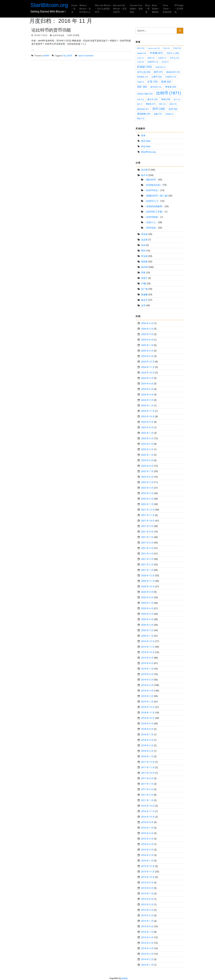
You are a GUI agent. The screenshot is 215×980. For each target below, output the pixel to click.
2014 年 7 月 (147, 932)
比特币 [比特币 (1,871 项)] (169, 93)
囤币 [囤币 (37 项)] (158, 72)
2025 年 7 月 (147, 345)
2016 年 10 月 (148, 817)
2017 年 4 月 (147, 789)
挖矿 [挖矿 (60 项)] (142, 87)
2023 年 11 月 (148, 411)
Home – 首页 (75, 9)
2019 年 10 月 (148, 652)
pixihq (124, 978)
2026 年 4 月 (147, 323)
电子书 (144, 175)
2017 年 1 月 (147, 800)
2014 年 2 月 (147, 959)
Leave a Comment (86, 56)
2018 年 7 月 (147, 735)
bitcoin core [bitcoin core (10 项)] (154, 48)
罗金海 (144, 256)
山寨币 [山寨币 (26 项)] (157, 77)
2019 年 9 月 (147, 658)
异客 (143, 273)
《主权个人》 (151, 222)
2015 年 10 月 (148, 877)
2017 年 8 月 (147, 778)
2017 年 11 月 (148, 767)
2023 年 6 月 (147, 438)
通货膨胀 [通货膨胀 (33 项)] (144, 114)
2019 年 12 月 (148, 641)
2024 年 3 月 (147, 400)
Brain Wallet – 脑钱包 (155, 9)
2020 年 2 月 (147, 630)
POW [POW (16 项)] (177, 48)
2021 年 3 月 (147, 559)
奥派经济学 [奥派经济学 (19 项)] (173, 72)
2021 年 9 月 (147, 526)
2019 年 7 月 (147, 669)
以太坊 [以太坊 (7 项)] (140, 58)
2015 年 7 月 (147, 894)
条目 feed (146, 141)
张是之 (144, 278)
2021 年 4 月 (147, 554)
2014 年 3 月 (147, 954)
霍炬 (143, 251)
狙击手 (144, 300)
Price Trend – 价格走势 (167, 9)
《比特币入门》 (152, 201)
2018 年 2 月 (147, 751)
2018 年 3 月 (147, 746)
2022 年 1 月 (147, 504)
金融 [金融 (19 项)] (158, 114)
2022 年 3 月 (147, 493)
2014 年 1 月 (147, 965)
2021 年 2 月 (147, 565)
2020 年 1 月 (147, 636)
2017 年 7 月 (147, 784)
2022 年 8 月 (147, 466)
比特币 (69, 56)
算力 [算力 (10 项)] (177, 100)
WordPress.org (148, 152)
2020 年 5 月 (147, 614)
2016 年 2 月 (147, 855)
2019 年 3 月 (147, 691)
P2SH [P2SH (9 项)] (166, 48)
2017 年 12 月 (148, 762)
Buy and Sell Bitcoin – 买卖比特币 (120, 9)
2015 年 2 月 (147, 916)
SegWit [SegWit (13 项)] (142, 53)
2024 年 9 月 (147, 378)
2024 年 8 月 (147, 384)
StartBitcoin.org (50, 5)
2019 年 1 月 (147, 702)
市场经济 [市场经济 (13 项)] (171, 77)
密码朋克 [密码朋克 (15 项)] (143, 77)
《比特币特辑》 (152, 217)
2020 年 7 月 (147, 603)
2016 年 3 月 (147, 850)
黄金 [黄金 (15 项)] (141, 119)
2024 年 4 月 (147, 395)
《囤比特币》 (151, 180)
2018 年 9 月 (147, 724)
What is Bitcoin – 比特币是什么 (86, 9)
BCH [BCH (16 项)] (141, 48)
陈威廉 (144, 295)
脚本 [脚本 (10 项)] (162, 104)
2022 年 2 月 (147, 499)
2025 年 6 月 (147, 351)
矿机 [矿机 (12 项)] (140, 100)
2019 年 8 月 (147, 663)
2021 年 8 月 (147, 532)
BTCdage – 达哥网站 (178, 9)
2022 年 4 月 (147, 488)
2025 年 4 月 (147, 356)
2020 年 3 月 (147, 625)
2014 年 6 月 (147, 937)
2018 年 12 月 (148, 707)
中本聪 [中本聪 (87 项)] (156, 53)
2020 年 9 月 (147, 592)
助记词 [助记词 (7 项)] (165, 62)
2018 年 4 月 (147, 740)
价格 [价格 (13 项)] (151, 58)
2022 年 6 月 (147, 477)
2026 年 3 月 (147, 329)
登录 (143, 136)
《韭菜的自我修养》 (154, 206)
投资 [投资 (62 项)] (166, 82)
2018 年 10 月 (148, 718)
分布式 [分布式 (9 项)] (141, 62)
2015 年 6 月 (147, 899)
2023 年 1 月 (147, 455)
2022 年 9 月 (147, 460)
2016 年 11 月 (148, 811)
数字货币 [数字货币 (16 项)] (156, 87)
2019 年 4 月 (147, 685)
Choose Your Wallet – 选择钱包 (136, 9)
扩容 (64, 56)
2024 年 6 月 (147, 389)
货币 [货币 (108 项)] (159, 109)
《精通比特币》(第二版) (156, 196)
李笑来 (144, 234)
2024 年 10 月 (148, 373)
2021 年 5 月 (147, 548)
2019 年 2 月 (147, 696)
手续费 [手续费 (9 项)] (141, 82)
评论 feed (146, 146)
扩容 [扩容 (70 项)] (153, 82)
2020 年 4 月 (147, 619)
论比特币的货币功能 (51, 30)
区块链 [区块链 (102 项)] (145, 67)
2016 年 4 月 (147, 844)
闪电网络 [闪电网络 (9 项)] (169, 114)
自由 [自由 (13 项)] (173, 104)
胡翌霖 (144, 262)
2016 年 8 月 (147, 822)
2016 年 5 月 (147, 839)
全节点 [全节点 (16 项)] (174, 58)
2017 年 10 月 (148, 773)
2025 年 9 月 (147, 334)
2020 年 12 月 (148, 576)
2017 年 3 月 (147, 795)
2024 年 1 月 (147, 406)
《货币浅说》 (151, 228)
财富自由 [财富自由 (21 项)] (143, 109)
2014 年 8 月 (147, 926)
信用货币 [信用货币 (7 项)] (162, 58)
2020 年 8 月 (147, 597)
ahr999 (46, 56)
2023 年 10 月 (148, 417)
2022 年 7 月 (147, 471)
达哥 (143, 305)
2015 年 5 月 (147, 905)
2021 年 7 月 (147, 537)
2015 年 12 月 (148, 866)
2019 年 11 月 (148, 647)
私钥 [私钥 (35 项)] (166, 99)
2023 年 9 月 (147, 422)
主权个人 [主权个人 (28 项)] (173, 53)
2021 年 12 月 (148, 510)
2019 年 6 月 (147, 674)
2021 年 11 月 (148, 515)
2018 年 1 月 (147, 756)
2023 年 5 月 (147, 444)
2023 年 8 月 (147, 427)
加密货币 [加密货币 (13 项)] (153, 62)
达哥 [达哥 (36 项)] (173, 109)
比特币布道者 (58, 35)
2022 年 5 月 (147, 482)
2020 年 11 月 (148, 581)
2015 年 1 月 (147, 921)
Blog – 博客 (147, 9)
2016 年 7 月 (147, 828)
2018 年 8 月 (147, 729)
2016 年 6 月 (147, 833)
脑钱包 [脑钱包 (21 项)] (151, 104)
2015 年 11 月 (148, 872)
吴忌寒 (144, 240)
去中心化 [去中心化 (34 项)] (144, 72)
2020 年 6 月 (147, 608)
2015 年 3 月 (147, 910)
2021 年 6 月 (147, 543)
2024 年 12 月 (148, 362)
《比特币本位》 (152, 190)
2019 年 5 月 (147, 680)
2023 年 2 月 (147, 449)
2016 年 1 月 (147, 861)
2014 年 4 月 (147, 948)
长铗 (143, 245)
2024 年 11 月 (148, 367)
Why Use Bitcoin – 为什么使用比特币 (102, 9)
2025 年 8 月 (147, 340)
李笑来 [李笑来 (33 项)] (171, 87)
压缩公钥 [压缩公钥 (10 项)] (160, 67)
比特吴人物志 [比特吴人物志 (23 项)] (145, 94)
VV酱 (144, 284)
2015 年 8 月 (147, 888)
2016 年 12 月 (148, 806)
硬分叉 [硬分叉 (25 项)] (153, 99)
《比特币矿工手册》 (154, 212)
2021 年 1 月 (147, 570)
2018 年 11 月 (148, 713)
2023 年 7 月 (147, 433)
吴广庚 (144, 289)
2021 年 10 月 (148, 521)
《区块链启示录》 (153, 185)
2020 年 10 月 (148, 587)
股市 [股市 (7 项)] (140, 104)
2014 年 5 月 (147, 943)
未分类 (144, 170)
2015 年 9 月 (147, 883)
